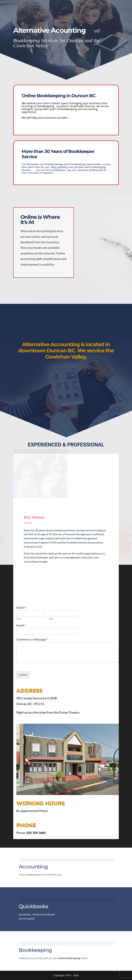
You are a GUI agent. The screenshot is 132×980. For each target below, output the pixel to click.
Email (21, 626)
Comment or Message (32, 640)
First (19, 619)
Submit (23, 675)
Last (51, 619)
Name (22, 608)
